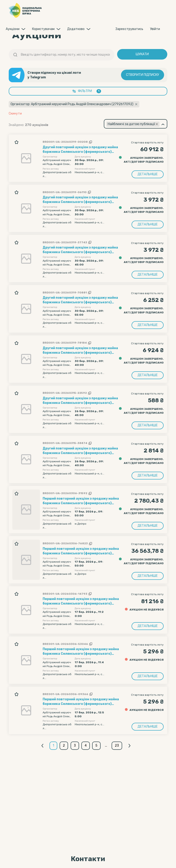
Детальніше (148, 174)
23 (118, 746)
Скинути (15, 114)
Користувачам (43, 29)
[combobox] (136, 124)
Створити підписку (143, 75)
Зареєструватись (129, 29)
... (107, 746)
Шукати (142, 54)
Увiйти (155, 29)
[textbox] (133, 124)
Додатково (76, 29)
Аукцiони (13, 29)
